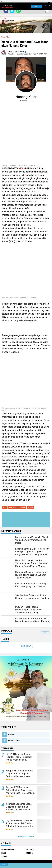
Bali (8, 37)
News (31, 507)
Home (3, 37)
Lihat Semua (26, 646)
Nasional (12, 734)
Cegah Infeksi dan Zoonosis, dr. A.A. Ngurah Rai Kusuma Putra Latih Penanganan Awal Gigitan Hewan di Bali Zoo (20, 823)
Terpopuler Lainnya (26, 837)
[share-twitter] (12, 11)
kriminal (22, 507)
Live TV (36, 6)
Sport (4, 857)
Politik (29, 853)
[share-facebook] (6, 11)
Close (4, 865)
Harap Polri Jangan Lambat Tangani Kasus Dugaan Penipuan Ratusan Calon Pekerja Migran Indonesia (19, 774)
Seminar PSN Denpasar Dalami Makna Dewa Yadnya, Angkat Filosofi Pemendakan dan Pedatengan (20, 790)
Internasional (14, 740)
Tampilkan (45, 632)
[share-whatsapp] (18, 11)
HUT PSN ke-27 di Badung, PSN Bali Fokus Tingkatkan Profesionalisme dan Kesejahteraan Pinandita (19, 757)
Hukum (12, 507)
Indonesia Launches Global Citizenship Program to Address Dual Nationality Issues (19, 807)
